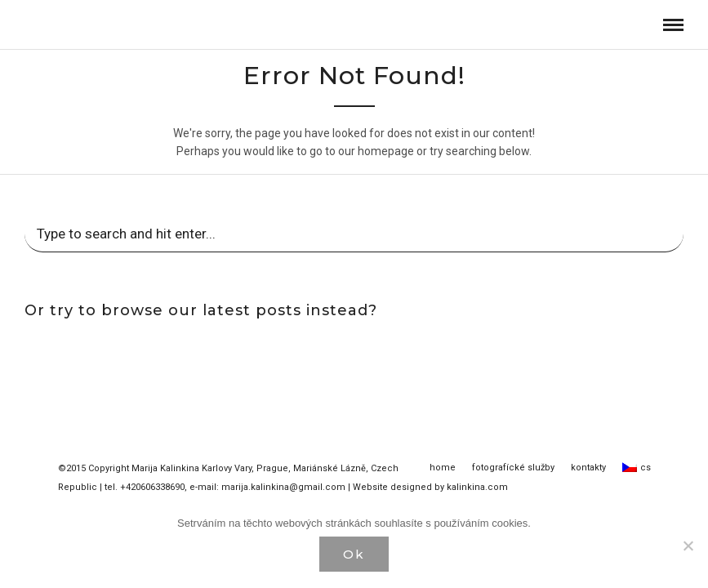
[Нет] (688, 546)
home (443, 468)
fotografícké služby (513, 468)
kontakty (588, 468)
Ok (354, 554)
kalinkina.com (477, 488)
